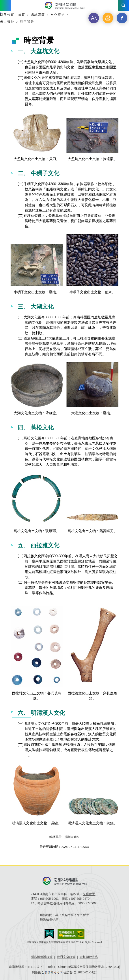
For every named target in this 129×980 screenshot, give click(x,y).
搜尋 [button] (123, 5)
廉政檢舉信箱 (49, 920)
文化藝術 (58, 15)
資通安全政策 (66, 957)
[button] (94, 18)
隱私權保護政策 (42, 957)
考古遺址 (7, 22)
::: (1, 13)
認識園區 (38, 15)
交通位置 (89, 894)
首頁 (22, 15)
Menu (6, 5)
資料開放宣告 (89, 957)
